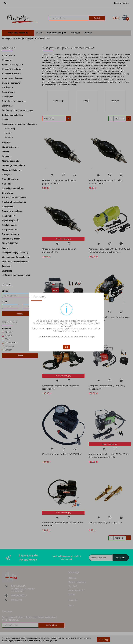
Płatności (75, 33)
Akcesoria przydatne (12, 69)
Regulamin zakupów (56, 33)
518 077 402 (16, 600)
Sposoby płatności (77, 590)
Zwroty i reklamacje (77, 582)
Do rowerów (7, 97)
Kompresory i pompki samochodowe (19, 124)
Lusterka (7, 156)
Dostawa (88, 33)
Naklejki (7, 175)
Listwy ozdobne (10, 147)
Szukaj (20, 314)
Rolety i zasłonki (10, 225)
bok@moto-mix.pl (19, 595)
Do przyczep (9, 92)
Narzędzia (8, 184)
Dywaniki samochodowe (14, 101)
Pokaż (20, 356)
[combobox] (57, 119)
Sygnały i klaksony (11, 234)
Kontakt (72, 594)
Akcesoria (7, 60)
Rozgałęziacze (10, 230)
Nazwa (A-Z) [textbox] (49, 119)
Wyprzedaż (7, 271)
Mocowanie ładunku (12, 170)
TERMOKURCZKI (10, 243)
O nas (71, 606)
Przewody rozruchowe (12, 211)
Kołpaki (6, 143)
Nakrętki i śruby (10, 179)
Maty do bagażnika (12, 161)
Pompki (8, 133)
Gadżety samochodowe (13, 115)
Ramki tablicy (9, 216)
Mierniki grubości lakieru (13, 165)
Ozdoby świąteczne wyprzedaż (16, 275)
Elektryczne (8, 106)
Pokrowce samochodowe (14, 198)
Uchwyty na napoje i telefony (15, 253)
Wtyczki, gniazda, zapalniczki (16, 257)
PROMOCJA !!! (9, 55)
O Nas (39, 33)
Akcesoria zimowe (11, 74)
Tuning (6, 248)
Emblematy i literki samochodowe (17, 110)
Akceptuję (104, 640)
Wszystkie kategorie (18, 33)
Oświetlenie (8, 193)
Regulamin (73, 586)
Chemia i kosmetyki (12, 83)
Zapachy (7, 266)
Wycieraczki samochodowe (15, 262)
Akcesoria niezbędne (12, 65)
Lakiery (5, 152)
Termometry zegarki (11, 239)
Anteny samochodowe (13, 78)
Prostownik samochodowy (14, 202)
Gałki (5, 120)
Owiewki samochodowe (13, 188)
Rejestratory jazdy (10, 220)
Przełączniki (9, 207)
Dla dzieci (7, 87)
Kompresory (10, 128)
